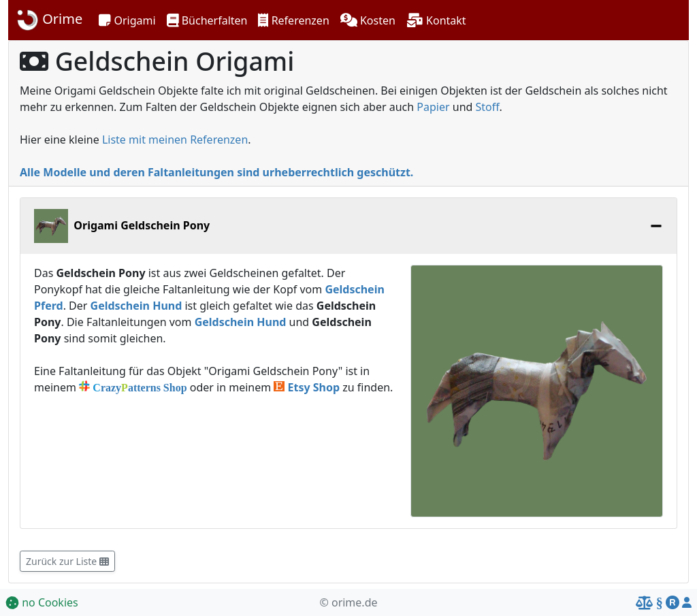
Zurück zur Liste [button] (67, 561)
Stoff (488, 107)
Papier (433, 107)
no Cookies (42, 602)
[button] (127, 20)
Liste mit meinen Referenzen (175, 140)
